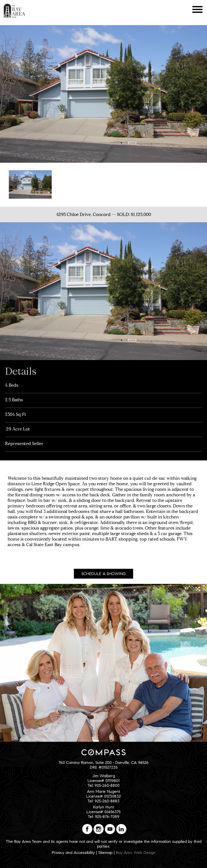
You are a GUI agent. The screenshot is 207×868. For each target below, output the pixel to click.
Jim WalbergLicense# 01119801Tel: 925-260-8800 (103, 781)
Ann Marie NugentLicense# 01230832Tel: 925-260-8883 (103, 796)
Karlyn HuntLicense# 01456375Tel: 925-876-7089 (103, 812)
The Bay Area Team (14, 11)
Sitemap (105, 853)
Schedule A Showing (103, 574)
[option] (30, 184)
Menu (198, 9)
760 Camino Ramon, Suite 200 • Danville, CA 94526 (103, 763)
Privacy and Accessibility (73, 853)
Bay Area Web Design (136, 853)
